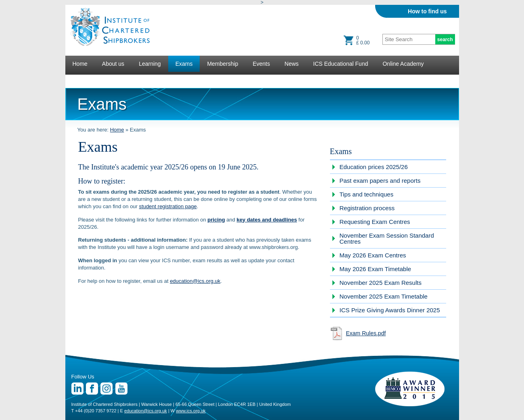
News (291, 64)
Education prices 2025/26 (374, 167)
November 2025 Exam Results (381, 283)
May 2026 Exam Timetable (376, 269)
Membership (222, 64)
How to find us (427, 11)
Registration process (367, 208)
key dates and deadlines (267, 220)
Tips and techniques (367, 194)
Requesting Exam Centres (375, 222)
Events (261, 64)
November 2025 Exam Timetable (384, 296)
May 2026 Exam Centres (373, 255)
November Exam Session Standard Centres (387, 238)
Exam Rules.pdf (366, 333)
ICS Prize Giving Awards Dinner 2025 (390, 310)
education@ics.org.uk (195, 281)
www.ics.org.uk (191, 411)
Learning (150, 64)
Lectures (84, 80)
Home (80, 64)
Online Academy (403, 64)
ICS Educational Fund (340, 64)
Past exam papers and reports (380, 181)
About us (113, 64)
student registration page (168, 206)
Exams (184, 64)
